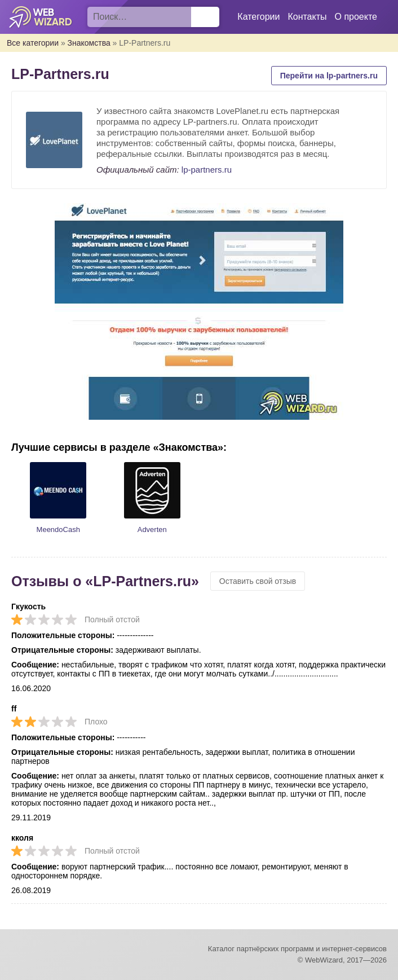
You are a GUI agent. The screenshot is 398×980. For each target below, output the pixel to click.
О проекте (356, 17)
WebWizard (41, 17)
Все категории (33, 43)
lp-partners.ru (207, 170)
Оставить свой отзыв (258, 581)
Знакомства (89, 43)
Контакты (307, 17)
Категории (258, 17)
